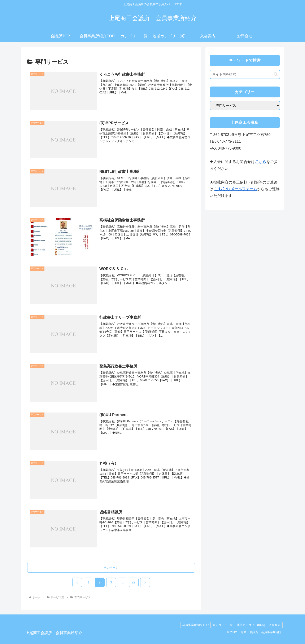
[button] (276, 74)
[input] (245, 74)
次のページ (111, 568)
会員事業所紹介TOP (193, 625)
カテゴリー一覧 (221, 625)
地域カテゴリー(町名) (250, 625)
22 (134, 583)
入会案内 (274, 625)
